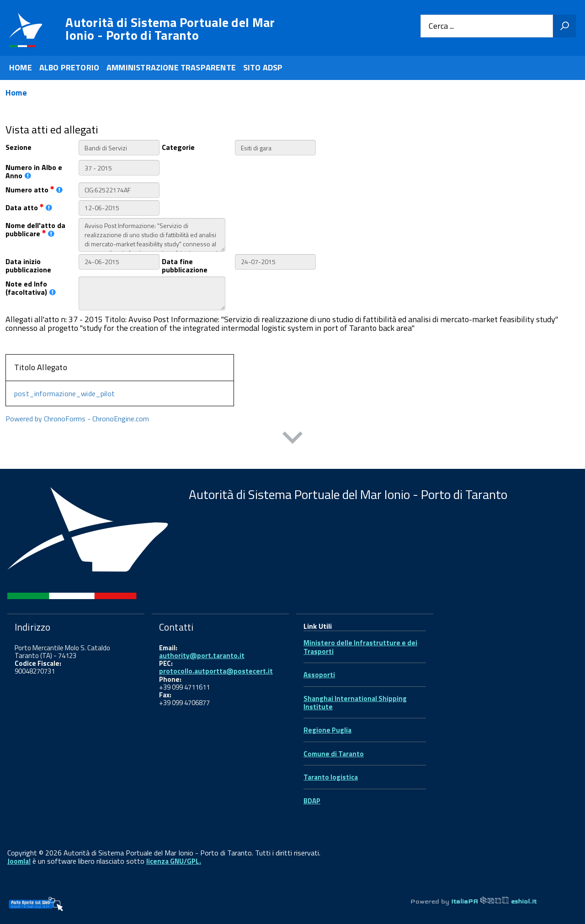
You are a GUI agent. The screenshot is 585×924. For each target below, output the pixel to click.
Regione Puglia (327, 730)
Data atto (29, 207)
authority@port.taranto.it (202, 656)
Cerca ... (441, 26)
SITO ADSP (263, 67)
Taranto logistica (331, 777)
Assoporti (319, 675)
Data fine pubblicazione (185, 265)
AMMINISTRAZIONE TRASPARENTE (171, 67)
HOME (21, 67)
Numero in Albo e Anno (34, 171)
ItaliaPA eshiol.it (494, 901)
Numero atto (34, 189)
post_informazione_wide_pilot (64, 393)
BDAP (312, 801)
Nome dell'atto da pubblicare (35, 229)
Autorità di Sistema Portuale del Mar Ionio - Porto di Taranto (170, 29)
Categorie (178, 146)
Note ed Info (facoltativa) (31, 287)
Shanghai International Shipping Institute (355, 703)
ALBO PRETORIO (69, 67)
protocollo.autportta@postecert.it (216, 671)
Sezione (19, 146)
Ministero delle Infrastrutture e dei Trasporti (360, 647)
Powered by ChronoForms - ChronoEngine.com (77, 419)
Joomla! (19, 861)
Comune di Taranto (334, 754)
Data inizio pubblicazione (28, 265)
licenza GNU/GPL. (174, 861)
